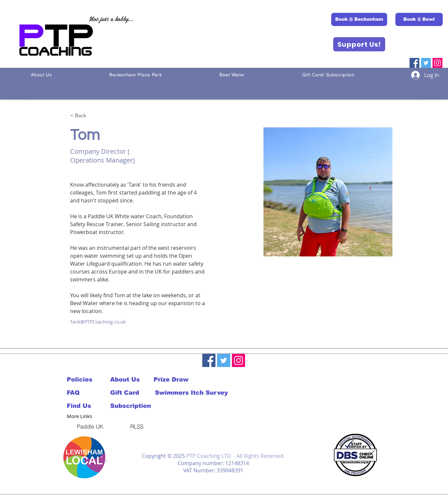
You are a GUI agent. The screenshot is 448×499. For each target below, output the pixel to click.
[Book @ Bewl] (419, 19)
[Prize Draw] (175, 380)
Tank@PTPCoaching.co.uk (98, 322)
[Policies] (82, 380)
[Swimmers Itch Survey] (191, 393)
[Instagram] (437, 63)
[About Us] (132, 380)
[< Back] (83, 116)
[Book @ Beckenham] (359, 19)
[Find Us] (88, 406)
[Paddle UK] (90, 426)
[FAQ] (82, 393)
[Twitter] (426, 63)
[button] (85, 458)
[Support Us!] (359, 44)
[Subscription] (132, 406)
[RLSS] (137, 426)
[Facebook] (414, 63)
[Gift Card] (132, 393)
